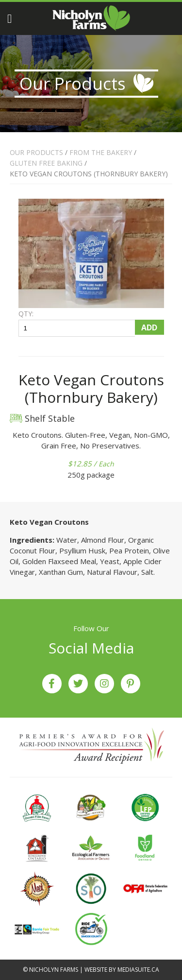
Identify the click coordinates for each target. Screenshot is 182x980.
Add (149, 327)
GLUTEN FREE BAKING (47, 163)
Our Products (36, 152)
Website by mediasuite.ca (122, 970)
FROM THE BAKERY (101, 152)
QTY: (26, 314)
